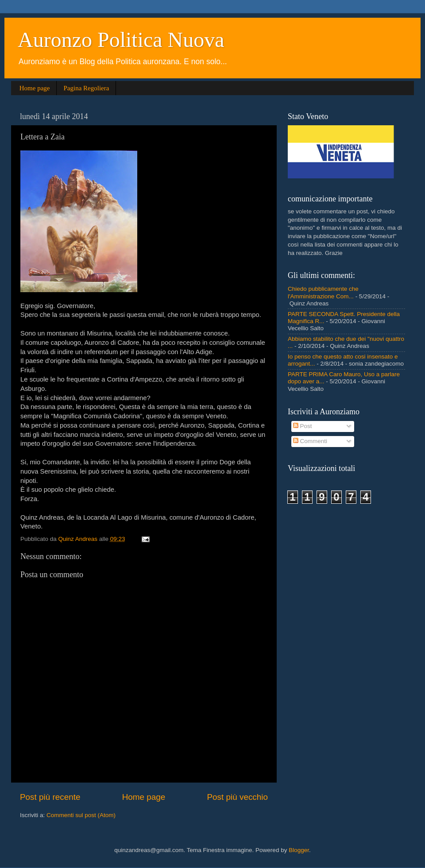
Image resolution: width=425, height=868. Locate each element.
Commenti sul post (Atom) (81, 815)
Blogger (299, 850)
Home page (35, 88)
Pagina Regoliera (86, 88)
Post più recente (50, 797)
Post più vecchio (237, 797)
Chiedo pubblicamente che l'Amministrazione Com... (323, 292)
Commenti (310, 441)
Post (303, 426)
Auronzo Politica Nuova (121, 40)
